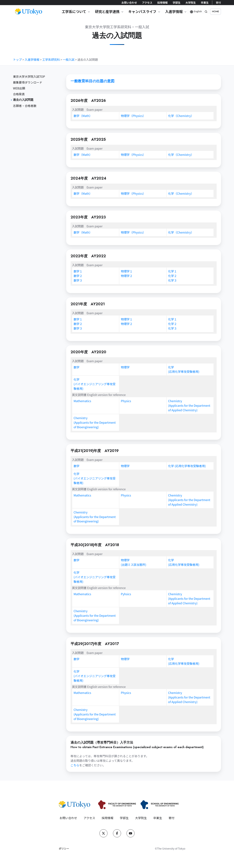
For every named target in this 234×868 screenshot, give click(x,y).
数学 (83, 116)
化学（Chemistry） (181, 116)
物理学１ (127, 271)
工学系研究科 (51, 59)
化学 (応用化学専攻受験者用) (187, 466)
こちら (75, 765)
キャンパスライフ (142, 11)
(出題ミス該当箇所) (134, 565)
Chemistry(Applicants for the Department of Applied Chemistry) (189, 405)
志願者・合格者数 (25, 106)
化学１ (173, 271)
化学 (181, 193)
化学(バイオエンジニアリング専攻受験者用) (95, 384)
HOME (216, 11)
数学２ (78, 276)
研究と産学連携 (107, 11)
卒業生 (205, 2)
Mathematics (82, 401)
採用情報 (162, 2)
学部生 (177, 2)
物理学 (133, 116)
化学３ (173, 280)
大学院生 (191, 2)
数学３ (78, 280)
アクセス (147, 2)
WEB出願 (19, 88)
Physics (126, 401)
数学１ (78, 271)
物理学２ (127, 276)
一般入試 (69, 59)
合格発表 (19, 94)
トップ (17, 59)
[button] (206, 12)
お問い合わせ (129, 2)
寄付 (218, 2)
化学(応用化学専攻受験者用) (184, 369)
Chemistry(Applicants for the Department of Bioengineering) (95, 422)
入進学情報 (174, 11)
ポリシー (64, 848)
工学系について (74, 11)
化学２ (173, 276)
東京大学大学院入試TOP (29, 76)
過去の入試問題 (23, 100)
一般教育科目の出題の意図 (93, 81)
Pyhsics (126, 594)
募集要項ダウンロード (28, 82)
